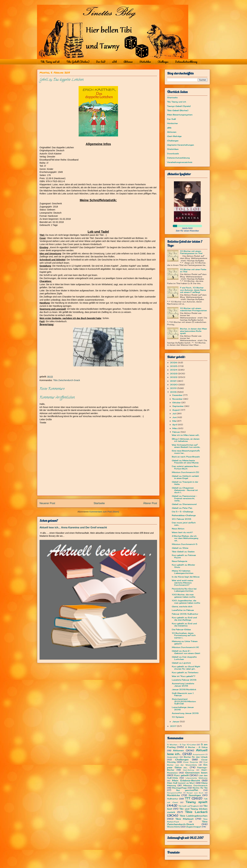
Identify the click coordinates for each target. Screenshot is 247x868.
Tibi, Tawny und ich (50, 62)
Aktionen (128, 62)
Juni (175, 417)
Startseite (99, 503)
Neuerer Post (47, 503)
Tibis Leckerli (196, 812)
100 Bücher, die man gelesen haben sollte (184, 596)
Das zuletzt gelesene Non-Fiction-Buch (185, 467)
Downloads (173, 154)
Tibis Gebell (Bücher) (78, 62)
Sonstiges (195, 795)
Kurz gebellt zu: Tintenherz (185, 672)
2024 (174, 370)
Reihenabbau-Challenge (184, 515)
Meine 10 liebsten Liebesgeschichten (183, 572)
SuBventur (173, 799)
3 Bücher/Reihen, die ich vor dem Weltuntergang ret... (185, 538)
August (176, 410)
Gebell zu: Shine (180, 548)
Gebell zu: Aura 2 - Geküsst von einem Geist (186, 652)
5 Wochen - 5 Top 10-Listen (182, 745)
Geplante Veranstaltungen (181, 145)
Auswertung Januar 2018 (185, 713)
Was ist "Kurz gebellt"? (184, 676)
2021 (174, 381)
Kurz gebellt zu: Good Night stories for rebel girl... (186, 668)
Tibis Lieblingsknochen (194, 816)
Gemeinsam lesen (196, 773)
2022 (174, 377)
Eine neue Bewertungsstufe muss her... (186, 452)
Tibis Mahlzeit (185, 819)
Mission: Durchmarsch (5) (185, 472)
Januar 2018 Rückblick (184, 689)
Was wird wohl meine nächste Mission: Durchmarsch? (182, 583)
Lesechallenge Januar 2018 (183, 708)
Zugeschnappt (194, 827)
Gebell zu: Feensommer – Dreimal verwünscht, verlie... (184, 498)
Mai (175, 421)
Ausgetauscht (199, 754)
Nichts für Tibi (200, 788)
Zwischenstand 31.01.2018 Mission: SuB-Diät (184, 701)
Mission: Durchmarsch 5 (185, 544)
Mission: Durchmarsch (195, 785)
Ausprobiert (173, 757)
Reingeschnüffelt (175, 793)
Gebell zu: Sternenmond (184, 504)
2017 (174, 726)
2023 (174, 374)
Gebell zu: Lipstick (181, 663)
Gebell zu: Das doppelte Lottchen (184, 658)
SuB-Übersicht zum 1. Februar (183, 694)
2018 (174, 392)
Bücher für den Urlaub (196, 757)
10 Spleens (178, 717)
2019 (174, 388)
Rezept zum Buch (195, 793)
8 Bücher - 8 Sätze (196, 747)
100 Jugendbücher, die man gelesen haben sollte (186, 602)
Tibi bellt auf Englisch (189, 806)
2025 (174, 366)
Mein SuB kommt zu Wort (181, 783)
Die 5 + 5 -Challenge (182, 512)
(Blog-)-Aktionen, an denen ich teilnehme (186, 440)
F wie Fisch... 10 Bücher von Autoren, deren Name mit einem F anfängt (193, 290)
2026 (174, 363)
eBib (114, 62)
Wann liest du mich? (182, 532)
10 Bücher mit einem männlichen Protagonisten (193, 309)
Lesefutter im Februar (183, 610)
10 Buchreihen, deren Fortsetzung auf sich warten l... (184, 635)
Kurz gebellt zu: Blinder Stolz (183, 566)
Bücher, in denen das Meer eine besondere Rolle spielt (194, 331)
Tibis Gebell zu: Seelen (183, 552)
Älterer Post (150, 503)
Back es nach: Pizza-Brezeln (186, 457)
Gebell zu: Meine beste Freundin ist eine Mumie (185, 462)
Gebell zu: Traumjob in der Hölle (185, 483)
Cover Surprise (191, 762)
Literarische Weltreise (197, 778)
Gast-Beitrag (188, 770)
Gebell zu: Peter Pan (182, 508)
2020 (174, 385)
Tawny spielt (197, 802)
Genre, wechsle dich (182, 606)
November (178, 399)
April (175, 425)
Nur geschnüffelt (187, 790)
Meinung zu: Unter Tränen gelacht (185, 642)
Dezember (178, 395)
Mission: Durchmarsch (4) (185, 647)
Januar (176, 722)
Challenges (163, 62)
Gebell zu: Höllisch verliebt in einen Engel (185, 477)
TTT (188, 798)
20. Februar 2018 (181, 519)
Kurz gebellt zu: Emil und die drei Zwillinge (184, 619)
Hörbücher (172, 123)
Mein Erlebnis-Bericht (186, 780)
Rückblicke (174, 795)
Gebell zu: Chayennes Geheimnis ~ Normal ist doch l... (185, 490)
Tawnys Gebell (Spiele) (179, 106)
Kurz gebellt (181, 775)
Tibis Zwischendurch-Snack (67, 380)
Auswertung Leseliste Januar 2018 (183, 685)
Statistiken (145, 62)
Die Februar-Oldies (181, 629)
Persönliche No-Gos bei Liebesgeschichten (184, 590)
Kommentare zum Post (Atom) (104, 512)
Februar (176, 432)
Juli (174, 414)
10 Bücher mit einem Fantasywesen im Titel (191, 252)
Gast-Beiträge (174, 136)
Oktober (177, 403)
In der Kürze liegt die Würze (186, 577)
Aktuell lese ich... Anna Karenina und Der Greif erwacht (73, 527)
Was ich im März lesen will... (186, 435)
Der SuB (101, 62)
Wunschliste (174, 827)
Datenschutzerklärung (186, 62)
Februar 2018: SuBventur (185, 614)
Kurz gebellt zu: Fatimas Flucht (184, 556)
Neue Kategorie (180, 561)
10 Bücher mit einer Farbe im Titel (193, 270)
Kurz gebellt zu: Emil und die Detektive (184, 625)
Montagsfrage (179, 788)
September (178, 406)
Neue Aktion (178, 529)
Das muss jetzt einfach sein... (184, 524)
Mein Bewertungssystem (180, 115)
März (175, 428)
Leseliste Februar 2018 (184, 680)
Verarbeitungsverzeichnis (180, 162)
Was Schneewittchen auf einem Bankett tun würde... (186, 446)
